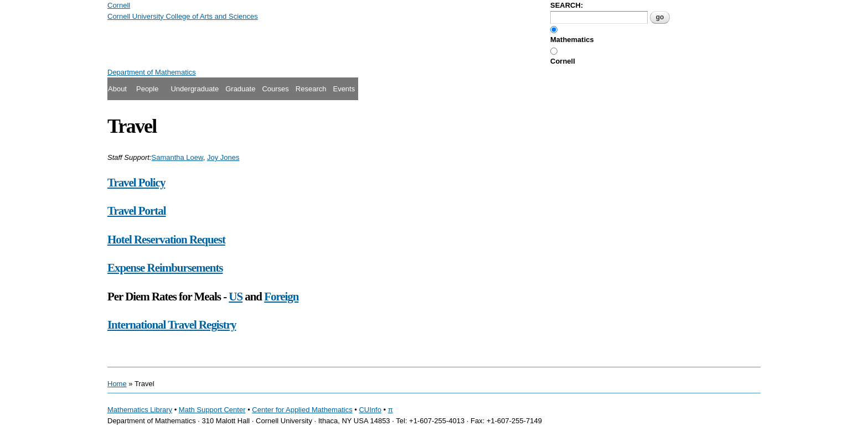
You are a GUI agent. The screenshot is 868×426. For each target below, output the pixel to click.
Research (311, 89)
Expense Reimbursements (165, 268)
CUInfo (370, 410)
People (147, 89)
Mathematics (572, 40)
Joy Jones (223, 157)
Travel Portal (137, 211)
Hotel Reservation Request (166, 240)
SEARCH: (567, 5)
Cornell (563, 61)
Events (344, 89)
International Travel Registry (172, 325)
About (117, 89)
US (236, 297)
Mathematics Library (140, 410)
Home (117, 384)
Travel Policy (136, 183)
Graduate (240, 89)
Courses (275, 89)
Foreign (281, 297)
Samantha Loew (177, 157)
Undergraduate (195, 89)
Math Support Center (212, 410)
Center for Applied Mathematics (302, 410)
